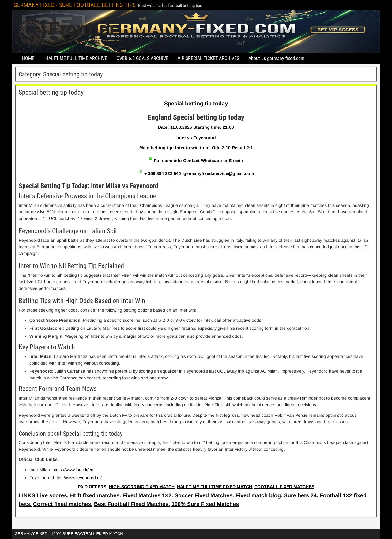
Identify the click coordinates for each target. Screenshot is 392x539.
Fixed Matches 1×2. (148, 495)
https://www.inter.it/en (73, 470)
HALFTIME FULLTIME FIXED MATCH (215, 487)
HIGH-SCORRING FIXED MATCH (142, 487)
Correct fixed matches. (63, 504)
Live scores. (53, 495)
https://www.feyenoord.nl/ (77, 478)
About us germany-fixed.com (276, 58)
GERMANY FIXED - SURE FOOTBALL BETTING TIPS (75, 5)
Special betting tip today (51, 92)
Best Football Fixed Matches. (132, 504)
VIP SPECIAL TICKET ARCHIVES (208, 58)
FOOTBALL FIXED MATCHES (284, 487)
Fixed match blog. (259, 495)
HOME (28, 58)
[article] (196, 296)
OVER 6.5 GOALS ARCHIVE (142, 58)
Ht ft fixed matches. (96, 495)
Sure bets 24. (301, 495)
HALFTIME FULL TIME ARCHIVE (76, 58)
